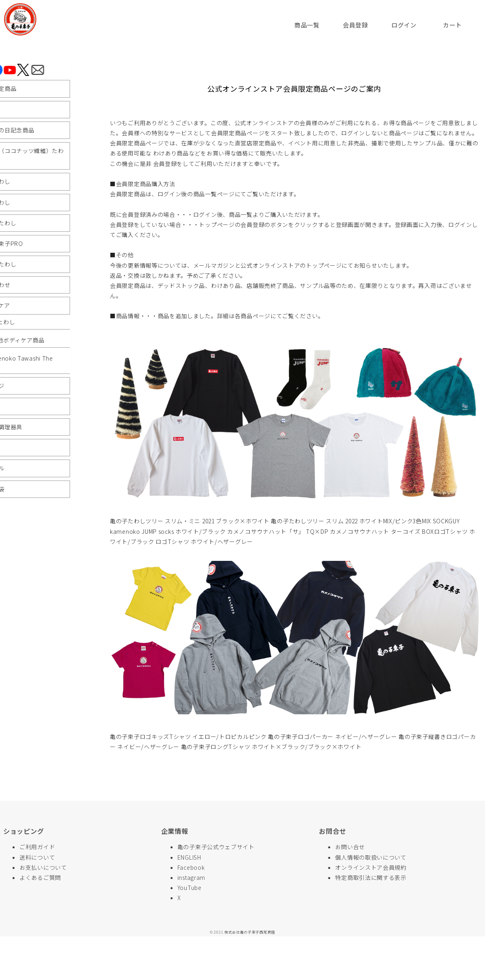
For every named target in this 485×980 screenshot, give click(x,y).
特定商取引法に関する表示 (371, 877)
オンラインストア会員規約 (371, 867)
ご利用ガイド (37, 847)
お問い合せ (350, 847)
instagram (191, 877)
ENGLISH (189, 857)
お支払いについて (43, 867)
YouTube (190, 888)
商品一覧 (307, 25)
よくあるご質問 (40, 877)
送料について (37, 857)
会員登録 (355, 25)
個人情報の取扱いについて (371, 857)
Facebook (191, 867)
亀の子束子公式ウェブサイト (216, 847)
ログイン (404, 25)
